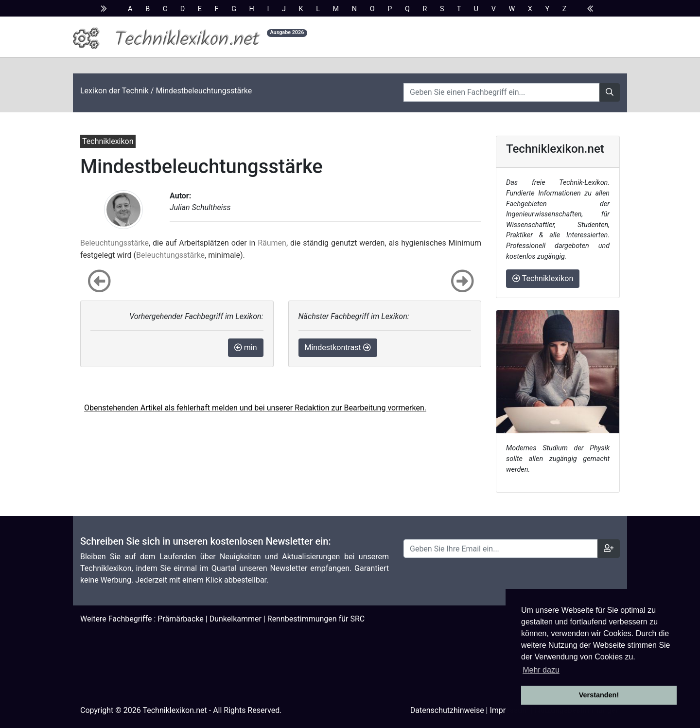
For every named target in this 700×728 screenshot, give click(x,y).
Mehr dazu (541, 670)
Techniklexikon (543, 278)
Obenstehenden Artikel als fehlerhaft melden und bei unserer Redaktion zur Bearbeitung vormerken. (255, 408)
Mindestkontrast (338, 347)
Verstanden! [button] (599, 695)
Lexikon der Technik (114, 91)
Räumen (272, 243)
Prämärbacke (181, 619)
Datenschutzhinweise (447, 710)
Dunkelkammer (236, 619)
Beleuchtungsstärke (114, 243)
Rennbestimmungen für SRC (316, 619)
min (246, 347)
